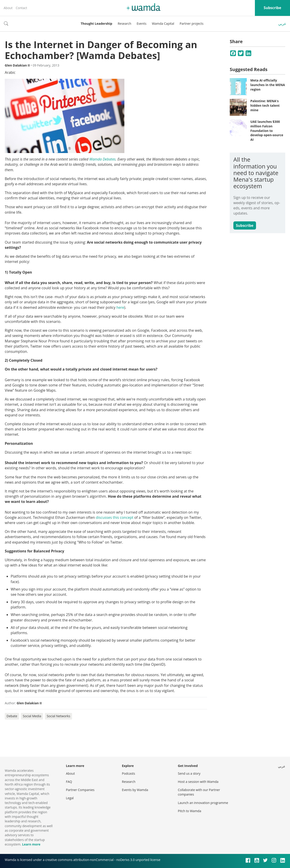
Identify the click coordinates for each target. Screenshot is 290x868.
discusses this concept (115, 517)
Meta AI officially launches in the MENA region (268, 85)
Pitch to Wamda (190, 811)
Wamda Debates (102, 159)
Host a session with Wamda (198, 782)
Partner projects (192, 23)
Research (124, 23)
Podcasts (128, 773)
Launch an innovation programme (203, 803)
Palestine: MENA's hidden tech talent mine (265, 105)
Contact (21, 8)
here (120, 307)
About (8, 8)
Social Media (32, 716)
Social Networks (58, 716)
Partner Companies (80, 790)
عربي (282, 24)
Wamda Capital (163, 23)
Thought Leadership (96, 23)
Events (141, 23)
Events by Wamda (135, 790)
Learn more (31, 844)
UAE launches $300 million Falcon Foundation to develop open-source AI (267, 130)
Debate (12, 716)
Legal (70, 798)
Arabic (10, 72)
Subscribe (272, 8)
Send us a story (189, 773)
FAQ (69, 782)
